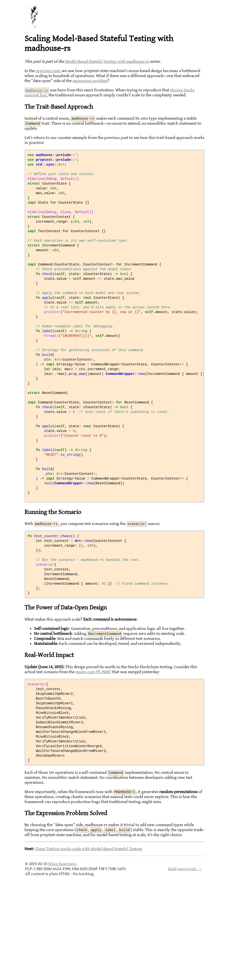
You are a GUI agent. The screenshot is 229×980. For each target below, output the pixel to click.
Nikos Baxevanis (62, 962)
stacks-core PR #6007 (93, 754)
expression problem (90, 81)
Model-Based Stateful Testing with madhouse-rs (107, 61)
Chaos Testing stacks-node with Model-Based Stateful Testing (88, 947)
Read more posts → (185, 967)
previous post (48, 71)
